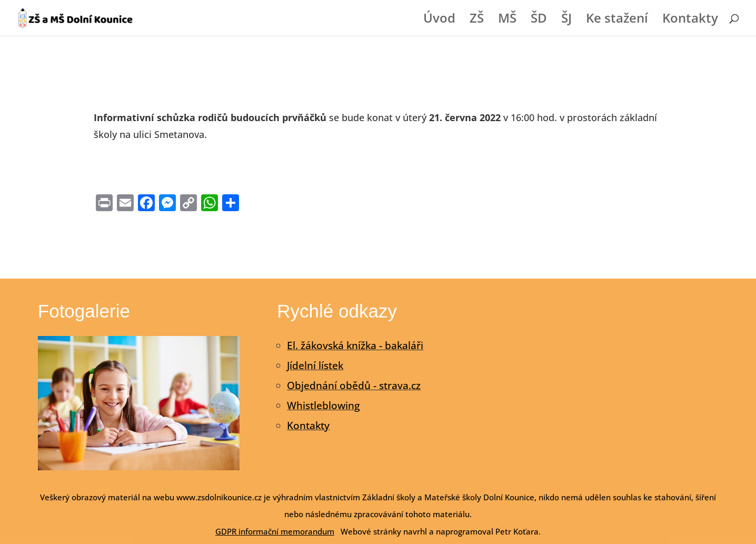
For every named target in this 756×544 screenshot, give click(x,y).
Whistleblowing (323, 405)
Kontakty (690, 20)
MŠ (507, 20)
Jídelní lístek (315, 365)
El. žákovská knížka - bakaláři (355, 345)
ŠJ (566, 20)
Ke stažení (617, 20)
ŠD (539, 20)
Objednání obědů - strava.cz (354, 385)
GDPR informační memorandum (275, 531)
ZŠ (477, 20)
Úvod (439, 20)
